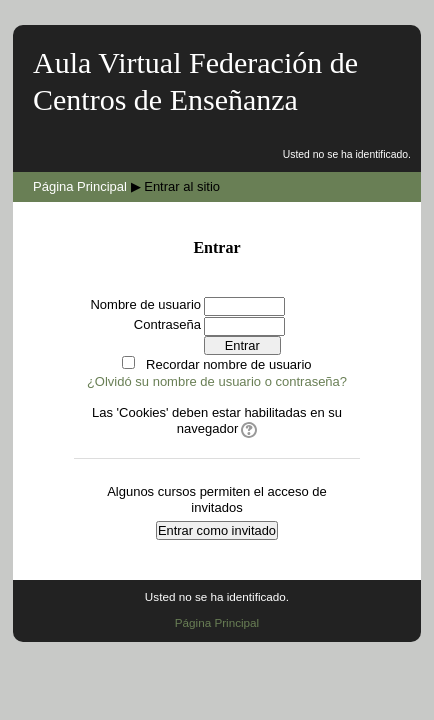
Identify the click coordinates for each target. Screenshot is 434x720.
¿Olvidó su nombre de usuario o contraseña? (217, 381)
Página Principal (80, 186)
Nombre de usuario (145, 304)
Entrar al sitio (182, 186)
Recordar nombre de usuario (228, 364)
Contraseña (167, 324)
